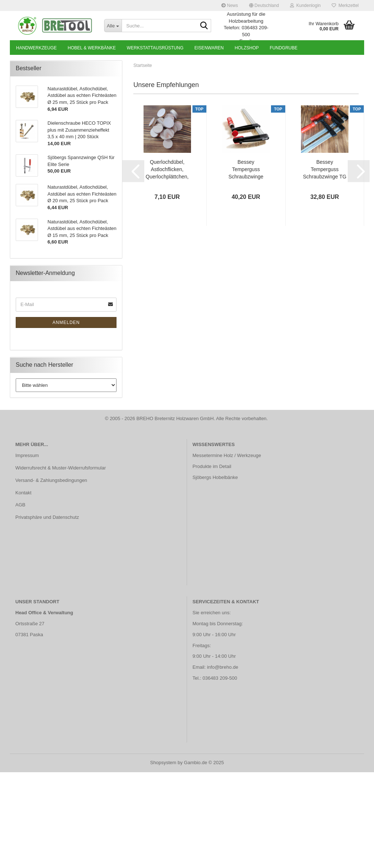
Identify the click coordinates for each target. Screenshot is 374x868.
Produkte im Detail (212, 562)
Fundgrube (284, 48)
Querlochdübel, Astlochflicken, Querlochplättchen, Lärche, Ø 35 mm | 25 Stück (167, 266)
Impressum (27, 551)
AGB (20, 601)
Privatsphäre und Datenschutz (47, 613)
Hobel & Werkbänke (92, 48)
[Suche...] (113, 26)
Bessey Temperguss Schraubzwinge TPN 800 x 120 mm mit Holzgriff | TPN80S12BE (246, 266)
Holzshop (247, 48)
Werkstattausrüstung (155, 48)
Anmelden (66, 418)
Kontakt (23, 588)
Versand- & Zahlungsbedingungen (51, 576)
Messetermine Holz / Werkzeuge (227, 551)
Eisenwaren (209, 48)
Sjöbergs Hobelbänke (215, 573)
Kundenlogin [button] (305, 5)
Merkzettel (345, 5)
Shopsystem (163, 858)
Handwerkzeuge (36, 48)
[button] (264, 5)
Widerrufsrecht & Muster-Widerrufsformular (61, 564)
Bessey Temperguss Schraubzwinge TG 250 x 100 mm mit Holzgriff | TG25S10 (325, 266)
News (230, 5)
